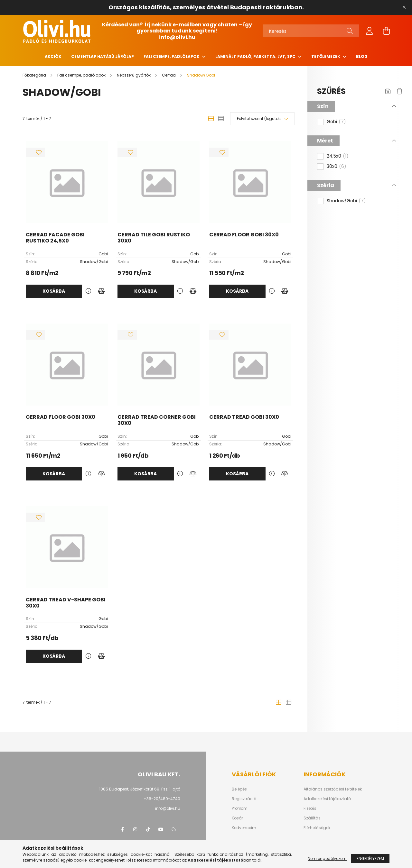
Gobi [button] (336, 122)
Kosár (237, 818)
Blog (362, 56)
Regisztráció (244, 799)
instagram (135, 829)
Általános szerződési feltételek (333, 789)
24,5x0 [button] (338, 156)
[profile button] (370, 31)
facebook (122, 829)
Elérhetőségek (317, 828)
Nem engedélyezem (327, 859)
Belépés (239, 789)
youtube (161, 829)
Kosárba (54, 291)
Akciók (53, 56)
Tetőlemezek (326, 56)
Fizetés (310, 809)
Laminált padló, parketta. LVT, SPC (256, 56)
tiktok (148, 829)
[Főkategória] (35, 75)
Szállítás (312, 818)
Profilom (240, 809)
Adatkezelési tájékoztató (327, 799)
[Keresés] (311, 31)
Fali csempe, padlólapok (172, 56)
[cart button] (386, 31)
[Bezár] (404, 7)
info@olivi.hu (177, 37)
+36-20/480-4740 (162, 799)
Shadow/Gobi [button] (346, 201)
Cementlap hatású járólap (103, 56)
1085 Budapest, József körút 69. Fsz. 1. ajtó (140, 789)
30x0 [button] (337, 167)
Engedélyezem (370, 859)
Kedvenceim (244, 828)
